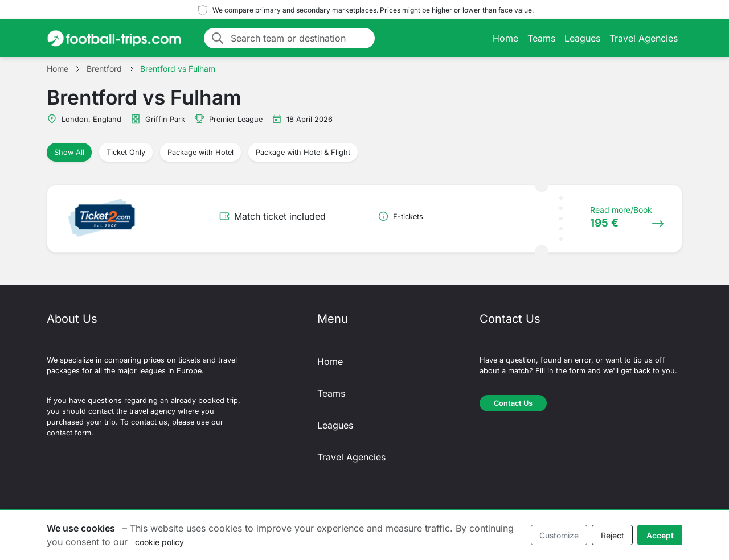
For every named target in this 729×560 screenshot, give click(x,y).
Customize (559, 535)
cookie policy (159, 542)
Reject (613, 535)
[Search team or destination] (299, 38)
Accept (660, 535)
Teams (541, 38)
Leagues (582, 38)
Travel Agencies (644, 38)
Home (505, 38)
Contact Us (513, 403)
